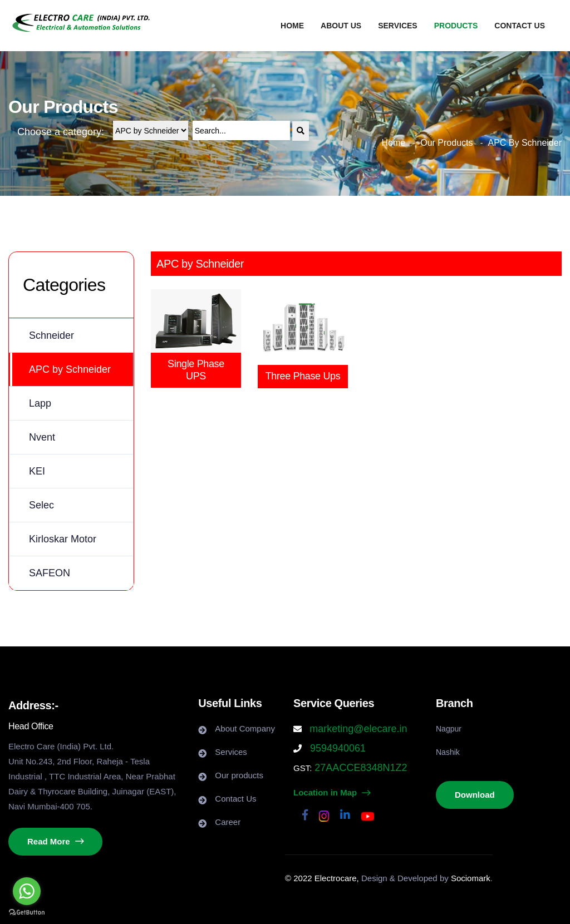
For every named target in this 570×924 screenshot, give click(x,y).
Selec (41, 505)
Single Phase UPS (196, 370)
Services (398, 26)
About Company (245, 728)
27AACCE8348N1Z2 (359, 768)
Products (456, 26)
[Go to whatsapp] (27, 891)
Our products (239, 775)
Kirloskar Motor (63, 539)
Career (228, 822)
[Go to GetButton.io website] (27, 913)
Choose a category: (61, 132)
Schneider (51, 335)
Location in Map (332, 792)
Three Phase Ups (303, 376)
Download (475, 795)
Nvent (42, 437)
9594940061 (336, 748)
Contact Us (235, 799)
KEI (37, 471)
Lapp (40, 403)
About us (341, 26)
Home (292, 26)
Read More (55, 841)
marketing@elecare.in (358, 729)
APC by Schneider (70, 369)
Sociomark (471, 878)
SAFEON (50, 573)
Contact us (520, 26)
